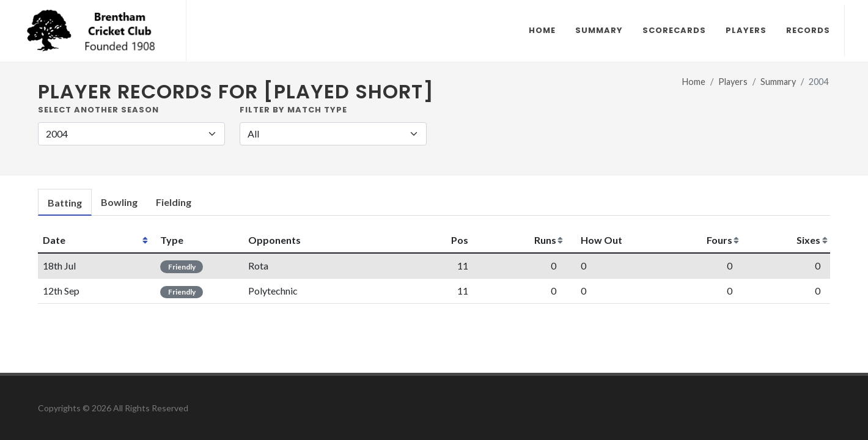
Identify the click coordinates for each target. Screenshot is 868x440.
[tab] (65, 203)
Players (733, 82)
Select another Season (98, 110)
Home (694, 82)
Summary (778, 82)
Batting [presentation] (65, 203)
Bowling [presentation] (119, 202)
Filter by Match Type (293, 110)
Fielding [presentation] (174, 202)
